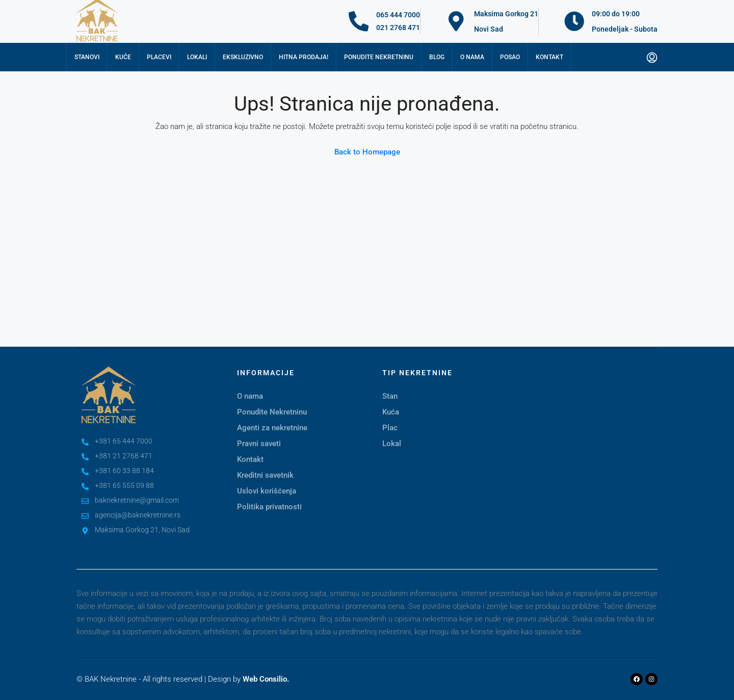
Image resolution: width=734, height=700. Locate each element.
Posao (510, 57)
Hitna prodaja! (304, 57)
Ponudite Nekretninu (272, 412)
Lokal (392, 444)
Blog (437, 57)
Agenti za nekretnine (272, 428)
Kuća (391, 412)
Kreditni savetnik (265, 475)
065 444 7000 (399, 15)
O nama (472, 57)
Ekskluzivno (243, 57)
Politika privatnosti (269, 507)
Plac (390, 428)
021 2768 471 (399, 28)
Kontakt (549, 57)
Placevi (159, 57)
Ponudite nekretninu (379, 57)
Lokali (197, 57)
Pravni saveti (259, 444)
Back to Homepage (367, 152)
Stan (390, 396)
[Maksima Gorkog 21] (456, 21)
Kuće (123, 57)
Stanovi (87, 57)
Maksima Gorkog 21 (506, 14)
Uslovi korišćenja (267, 491)
